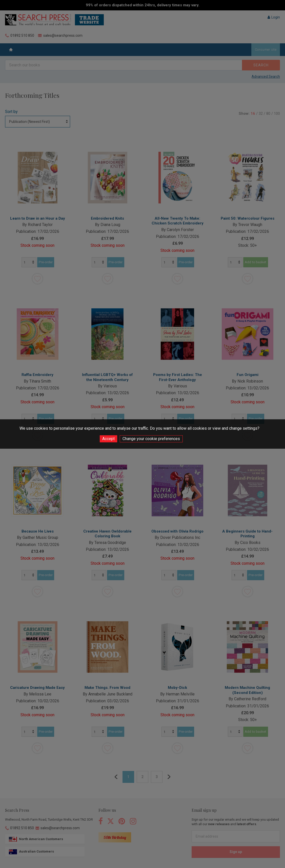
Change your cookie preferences (151, 439)
